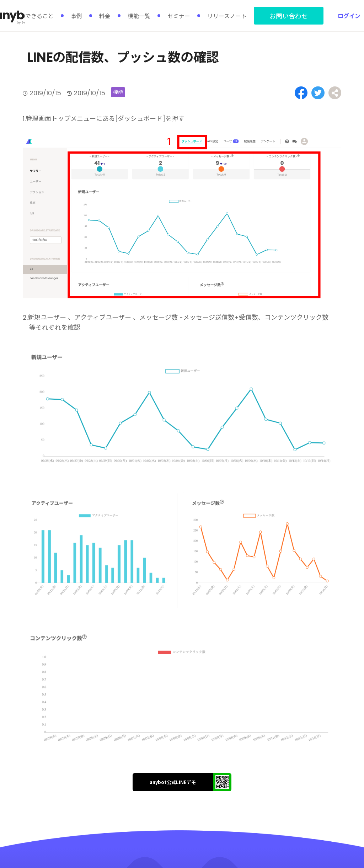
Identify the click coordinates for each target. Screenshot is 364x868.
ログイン (349, 16)
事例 (76, 16)
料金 (105, 16)
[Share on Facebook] (303, 93)
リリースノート (227, 16)
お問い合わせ (289, 16)
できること (39, 16)
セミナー (179, 16)
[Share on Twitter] (319, 93)
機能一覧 (139, 16)
